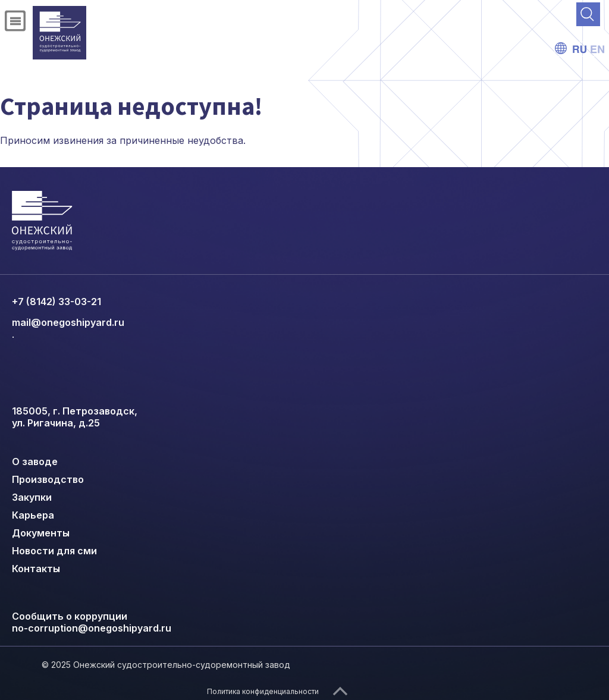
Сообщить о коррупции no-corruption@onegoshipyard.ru (92, 622)
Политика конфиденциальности (263, 691)
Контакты (36, 569)
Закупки (32, 497)
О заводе (35, 462)
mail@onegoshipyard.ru (68, 322)
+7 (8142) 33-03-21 (56, 302)
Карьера (33, 515)
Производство (48, 479)
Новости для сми (54, 551)
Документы (41, 533)
